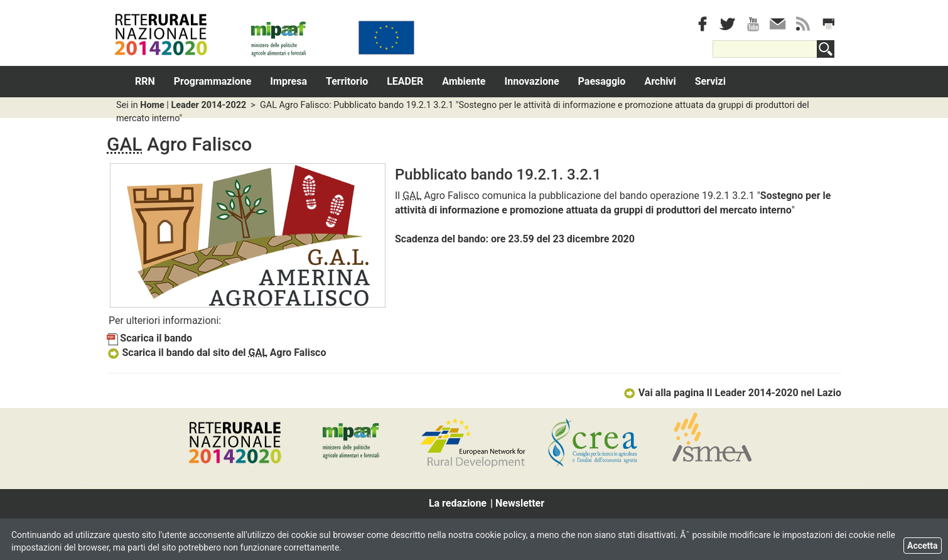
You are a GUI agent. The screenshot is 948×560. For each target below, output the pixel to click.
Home (152, 105)
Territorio (347, 81)
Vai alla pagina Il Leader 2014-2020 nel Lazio (732, 393)
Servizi (710, 81)
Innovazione (532, 81)
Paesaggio (602, 81)
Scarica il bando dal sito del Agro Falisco (216, 353)
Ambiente (464, 81)
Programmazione (213, 81)
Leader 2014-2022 (208, 105)
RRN (145, 81)
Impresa (288, 81)
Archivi (660, 81)
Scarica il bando (149, 338)
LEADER (405, 81)
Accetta (923, 546)
